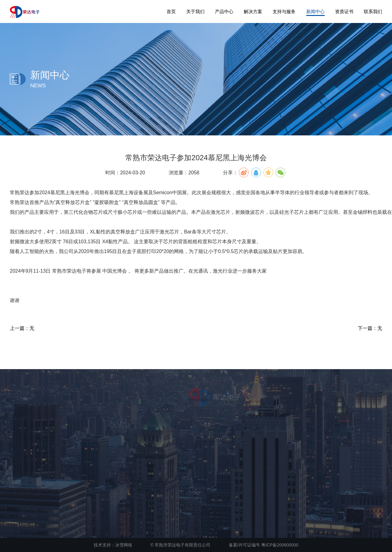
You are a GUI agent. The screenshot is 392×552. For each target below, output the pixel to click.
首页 (171, 11)
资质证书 (344, 11)
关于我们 (195, 11)
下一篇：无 (370, 328)
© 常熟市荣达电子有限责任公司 (180, 545)
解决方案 (253, 11)
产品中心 (224, 11)
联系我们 (373, 11)
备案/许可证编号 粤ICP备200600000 (264, 545)
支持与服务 (284, 11)
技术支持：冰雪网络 (113, 545)
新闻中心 (315, 11)
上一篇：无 (22, 328)
